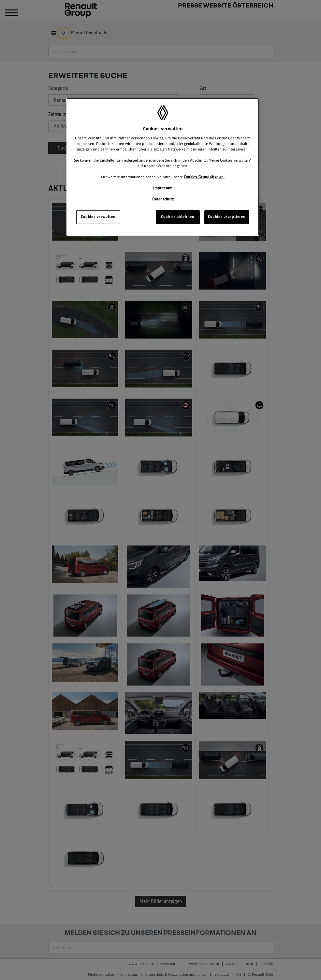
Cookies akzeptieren (227, 217)
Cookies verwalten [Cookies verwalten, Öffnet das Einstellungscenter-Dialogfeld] (98, 217)
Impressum (163, 188)
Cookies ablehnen (178, 217)
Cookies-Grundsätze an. (204, 177)
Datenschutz (163, 199)
